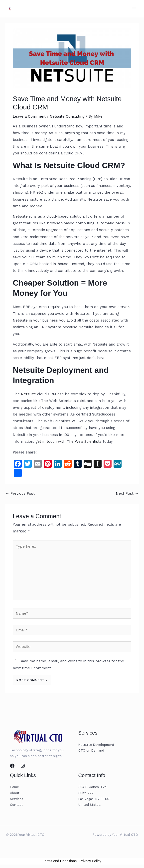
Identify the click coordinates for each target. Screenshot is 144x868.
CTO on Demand (91, 750)
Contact (16, 805)
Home (14, 787)
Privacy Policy (90, 861)
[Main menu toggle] (134, 9)
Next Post (127, 493)
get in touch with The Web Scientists (69, 441)
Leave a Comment (29, 116)
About (15, 793)
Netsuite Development (96, 745)
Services (17, 799)
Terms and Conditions (60, 861)
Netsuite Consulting (67, 116)
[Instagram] (23, 766)
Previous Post (20, 493)
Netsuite (28, 394)
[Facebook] (12, 766)
